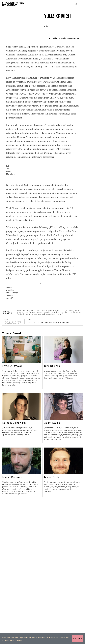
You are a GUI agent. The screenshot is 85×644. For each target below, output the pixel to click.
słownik (56, 464)
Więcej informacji (16, 640)
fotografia (32, 464)
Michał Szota (52, 619)
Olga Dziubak (52, 508)
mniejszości (48, 464)
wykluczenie (64, 464)
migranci (39, 464)
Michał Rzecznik (12, 619)
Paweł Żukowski (12, 508)
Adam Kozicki (52, 565)
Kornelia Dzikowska (14, 565)
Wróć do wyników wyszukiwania (65, 38)
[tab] (76, 4)
